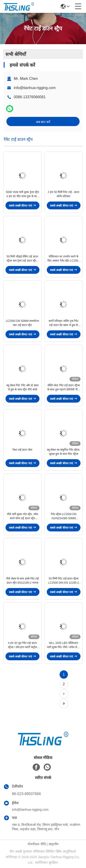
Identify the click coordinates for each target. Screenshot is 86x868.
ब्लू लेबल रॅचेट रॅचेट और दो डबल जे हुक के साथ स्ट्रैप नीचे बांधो (22, 387)
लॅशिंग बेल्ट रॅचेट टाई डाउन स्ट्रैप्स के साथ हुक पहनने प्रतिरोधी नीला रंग (64, 388)
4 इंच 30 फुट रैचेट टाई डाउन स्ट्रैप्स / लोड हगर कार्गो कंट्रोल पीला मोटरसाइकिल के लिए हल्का (22, 645)
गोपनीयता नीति (37, 844)
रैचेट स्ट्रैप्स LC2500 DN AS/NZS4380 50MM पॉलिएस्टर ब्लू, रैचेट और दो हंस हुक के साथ (64, 516)
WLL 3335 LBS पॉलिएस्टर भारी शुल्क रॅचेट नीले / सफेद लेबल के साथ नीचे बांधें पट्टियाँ (64, 645)
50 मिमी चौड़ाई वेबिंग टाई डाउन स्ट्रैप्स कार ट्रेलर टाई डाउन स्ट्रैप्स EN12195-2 (22, 259)
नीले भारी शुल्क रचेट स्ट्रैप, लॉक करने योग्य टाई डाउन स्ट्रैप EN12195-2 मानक (22, 516)
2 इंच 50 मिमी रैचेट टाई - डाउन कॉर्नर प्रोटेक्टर (64, 194)
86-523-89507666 (26, 794)
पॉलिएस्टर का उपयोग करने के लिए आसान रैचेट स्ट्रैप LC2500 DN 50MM (64, 259)
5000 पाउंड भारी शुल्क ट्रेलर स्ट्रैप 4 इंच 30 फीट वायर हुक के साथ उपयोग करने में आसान (22, 194)
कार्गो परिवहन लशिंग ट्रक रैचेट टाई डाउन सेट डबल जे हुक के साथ (64, 323)
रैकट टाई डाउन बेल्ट (22, 450)
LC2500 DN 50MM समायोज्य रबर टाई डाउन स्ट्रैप (22, 323)
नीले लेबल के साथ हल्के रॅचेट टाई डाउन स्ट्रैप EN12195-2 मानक (22, 581)
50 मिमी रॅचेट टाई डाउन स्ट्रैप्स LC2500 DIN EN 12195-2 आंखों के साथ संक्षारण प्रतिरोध (64, 581)
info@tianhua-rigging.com (35, 88)
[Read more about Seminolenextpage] (64, 694)
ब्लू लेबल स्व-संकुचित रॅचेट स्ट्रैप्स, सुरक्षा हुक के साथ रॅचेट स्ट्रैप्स (64, 452)
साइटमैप (54, 844)
